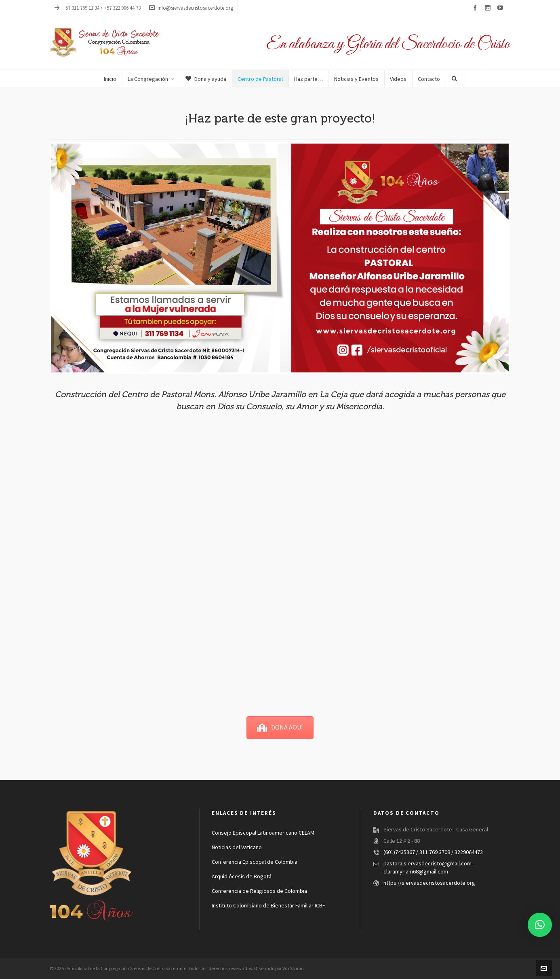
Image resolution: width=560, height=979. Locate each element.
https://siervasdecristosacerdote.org (429, 883)
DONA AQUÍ (280, 727)
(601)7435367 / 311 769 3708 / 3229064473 (433, 852)
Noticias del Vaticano (237, 848)
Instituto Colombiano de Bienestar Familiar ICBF (268, 906)
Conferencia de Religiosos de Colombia (259, 891)
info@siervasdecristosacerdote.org (191, 8)
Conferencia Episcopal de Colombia (255, 862)
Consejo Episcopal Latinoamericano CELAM (263, 833)
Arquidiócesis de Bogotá (242, 877)
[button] (540, 925)
